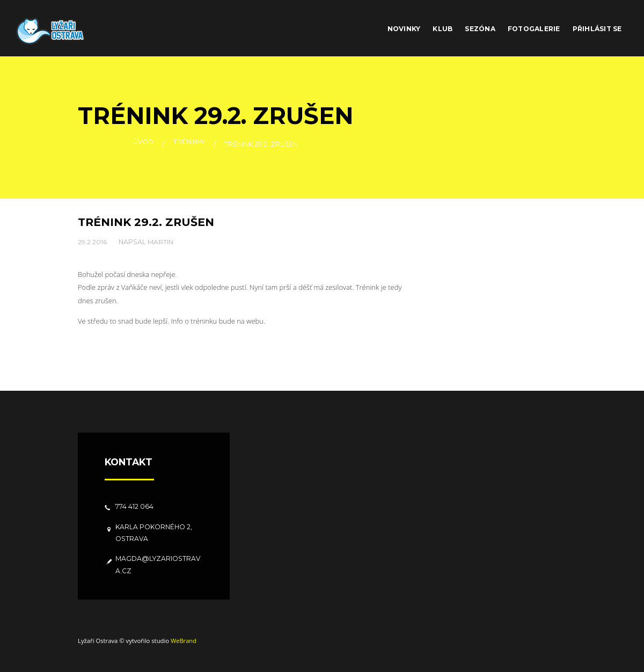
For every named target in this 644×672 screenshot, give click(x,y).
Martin (161, 241)
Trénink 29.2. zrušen (147, 222)
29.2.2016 (93, 241)
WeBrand (184, 641)
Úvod (143, 144)
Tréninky (189, 144)
